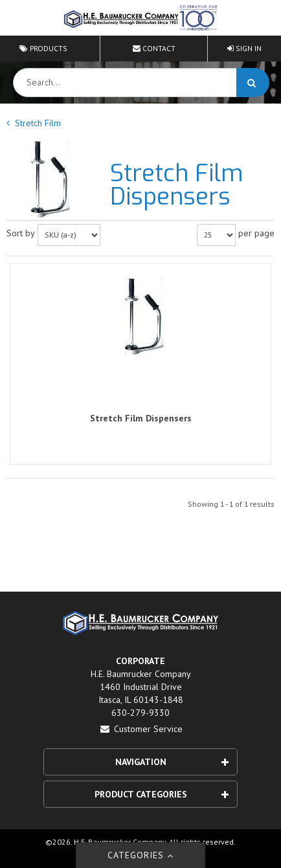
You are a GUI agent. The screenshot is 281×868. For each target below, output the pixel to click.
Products (43, 48)
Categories (141, 855)
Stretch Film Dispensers (141, 418)
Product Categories (162, 794)
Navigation (172, 762)
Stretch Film (38, 123)
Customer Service (141, 729)
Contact (154, 48)
